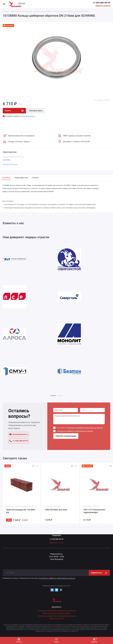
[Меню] (4, 4)
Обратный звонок (57, 543)
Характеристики (21, 178)
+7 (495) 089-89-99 (19, 441)
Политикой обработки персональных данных (85, 428)
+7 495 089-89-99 (102, 3)
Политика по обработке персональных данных (57, 611)
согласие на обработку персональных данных (75, 431)
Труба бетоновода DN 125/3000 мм (21, 511)
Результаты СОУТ (57, 619)
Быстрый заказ (36, 111)
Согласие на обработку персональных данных (57, 616)
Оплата (35, 178)
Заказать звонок (103, 6)
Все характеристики (10, 164)
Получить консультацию (66, 436)
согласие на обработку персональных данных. (57, 578)
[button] (53, 396)
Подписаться (99, 573)
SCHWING (7, 160)
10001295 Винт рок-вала (56, 510)
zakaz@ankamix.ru (19, 434)
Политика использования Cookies (56, 613)
